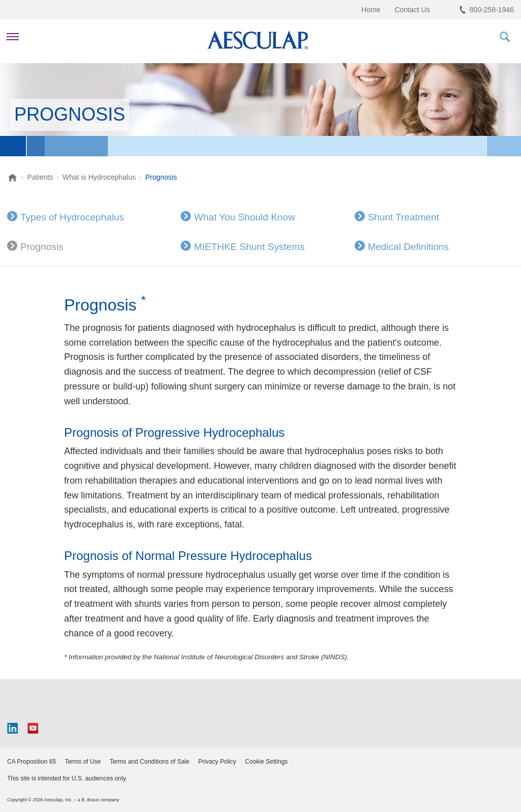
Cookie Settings (267, 762)
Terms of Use (83, 762)
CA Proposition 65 (32, 762)
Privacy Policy (218, 762)
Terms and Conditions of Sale (149, 762)
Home (371, 10)
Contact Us (412, 10)
